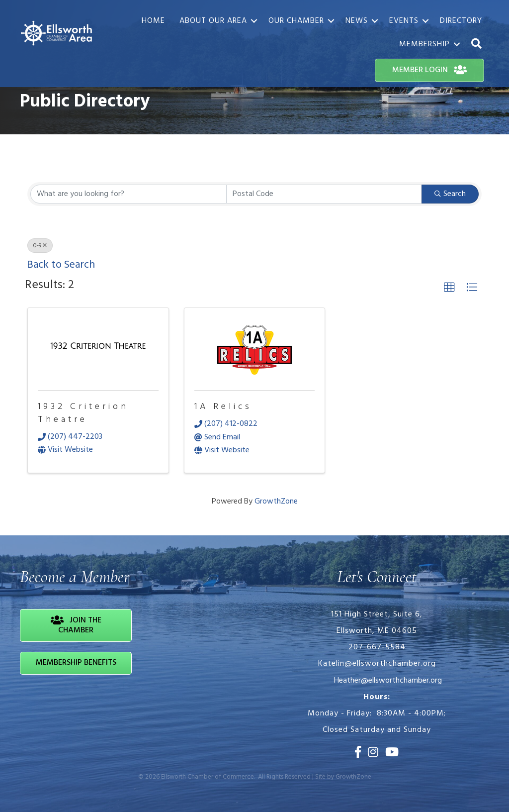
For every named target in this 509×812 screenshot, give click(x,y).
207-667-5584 (377, 647)
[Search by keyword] (128, 194)
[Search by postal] (324, 194)
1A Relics (223, 407)
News (357, 21)
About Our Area (213, 21)
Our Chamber (296, 21)
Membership (424, 44)
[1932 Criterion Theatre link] (98, 347)
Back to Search (61, 265)
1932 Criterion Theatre (83, 413)
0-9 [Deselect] (40, 246)
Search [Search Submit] (450, 194)
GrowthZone (276, 502)
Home (153, 21)
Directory (461, 21)
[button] (477, 44)
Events (404, 21)
